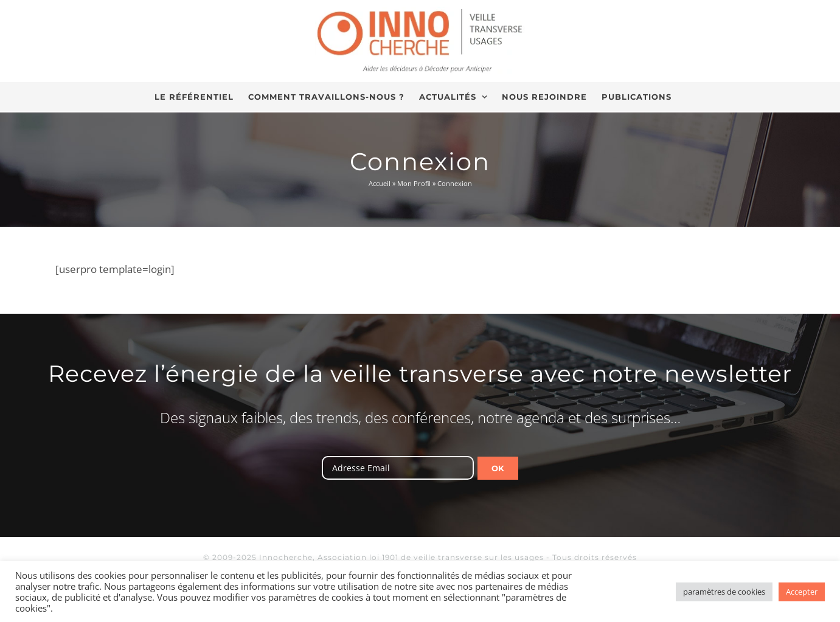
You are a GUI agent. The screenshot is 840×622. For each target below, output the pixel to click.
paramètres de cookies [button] (724, 592)
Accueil (380, 183)
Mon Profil (414, 183)
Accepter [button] (802, 592)
